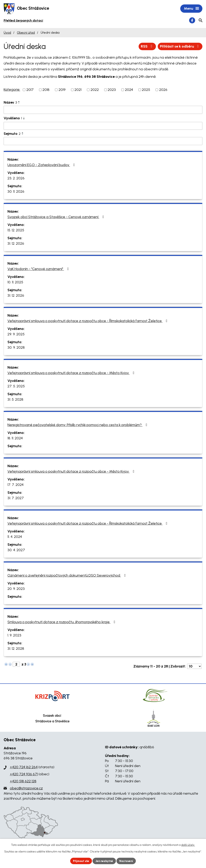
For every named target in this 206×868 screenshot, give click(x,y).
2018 (46, 90)
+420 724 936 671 (24, 774)
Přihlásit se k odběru (180, 47)
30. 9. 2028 (16, 348)
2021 (78, 90)
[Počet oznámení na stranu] (194, 666)
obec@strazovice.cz (26, 789)
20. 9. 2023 (16, 589)
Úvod (7, 33)
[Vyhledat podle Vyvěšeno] (103, 126)
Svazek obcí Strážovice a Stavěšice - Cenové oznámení (57, 217)
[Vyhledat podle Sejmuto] (103, 141)
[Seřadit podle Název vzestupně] (19, 102)
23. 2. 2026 (16, 178)
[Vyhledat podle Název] (103, 110)
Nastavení (127, 861)
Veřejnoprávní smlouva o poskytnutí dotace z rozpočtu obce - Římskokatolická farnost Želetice (88, 321)
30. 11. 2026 (16, 192)
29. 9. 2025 (16, 334)
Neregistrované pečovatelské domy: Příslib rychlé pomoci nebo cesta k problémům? (78, 425)
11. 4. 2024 (15, 537)
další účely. (188, 845)
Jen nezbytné (105, 861)
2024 (129, 90)
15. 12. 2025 (16, 230)
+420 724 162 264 (24, 767)
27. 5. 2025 (16, 386)
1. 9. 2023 (14, 635)
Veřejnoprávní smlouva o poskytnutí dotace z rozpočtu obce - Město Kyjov (72, 373)
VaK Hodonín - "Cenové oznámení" (39, 269)
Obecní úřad (26, 33)
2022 (95, 90)
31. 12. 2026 (16, 244)
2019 (62, 90)
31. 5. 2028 (15, 400)
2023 (112, 90)
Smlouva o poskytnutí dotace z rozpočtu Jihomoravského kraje (62, 622)
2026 (163, 90)
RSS (147, 47)
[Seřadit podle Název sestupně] (19, 104)
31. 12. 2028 (16, 649)
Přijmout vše (81, 861)
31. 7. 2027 (16, 498)
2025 (146, 90)
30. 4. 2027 (16, 550)
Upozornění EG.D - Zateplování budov (42, 165)
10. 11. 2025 (15, 282)
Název (10, 103)
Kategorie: (12, 90)
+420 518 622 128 (23, 781)
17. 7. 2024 (15, 485)
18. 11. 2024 (15, 438)
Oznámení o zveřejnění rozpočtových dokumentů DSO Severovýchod (67, 576)
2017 (30, 90)
